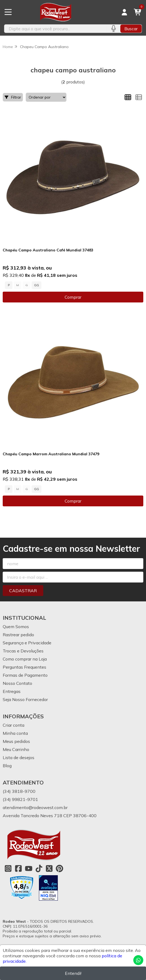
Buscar (131, 29)
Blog (7, 766)
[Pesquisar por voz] (113, 29)
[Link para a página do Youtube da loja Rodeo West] (29, 868)
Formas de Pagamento (25, 675)
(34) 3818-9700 (19, 791)
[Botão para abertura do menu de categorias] (8, 12)
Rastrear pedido (18, 635)
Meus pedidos (16, 741)
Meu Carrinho (16, 749)
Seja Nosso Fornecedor (25, 699)
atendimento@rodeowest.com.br (35, 807)
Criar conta (14, 725)
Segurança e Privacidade (27, 643)
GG (36, 285)
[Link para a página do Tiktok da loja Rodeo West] (39, 868)
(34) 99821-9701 (20, 799)
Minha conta (15, 733)
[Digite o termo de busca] (55, 29)
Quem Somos (16, 627)
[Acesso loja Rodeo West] (124, 12)
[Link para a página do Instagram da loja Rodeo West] (8, 868)
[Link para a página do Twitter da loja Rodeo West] (49, 868)
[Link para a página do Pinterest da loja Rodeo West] (59, 868)
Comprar (73, 297)
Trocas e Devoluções (23, 651)
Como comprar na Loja (25, 659)
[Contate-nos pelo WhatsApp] (138, 960)
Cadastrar (23, 591)
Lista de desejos (19, 757)
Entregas (12, 691)
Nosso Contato (17, 683)
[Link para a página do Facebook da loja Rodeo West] (18, 868)
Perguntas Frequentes (24, 667)
